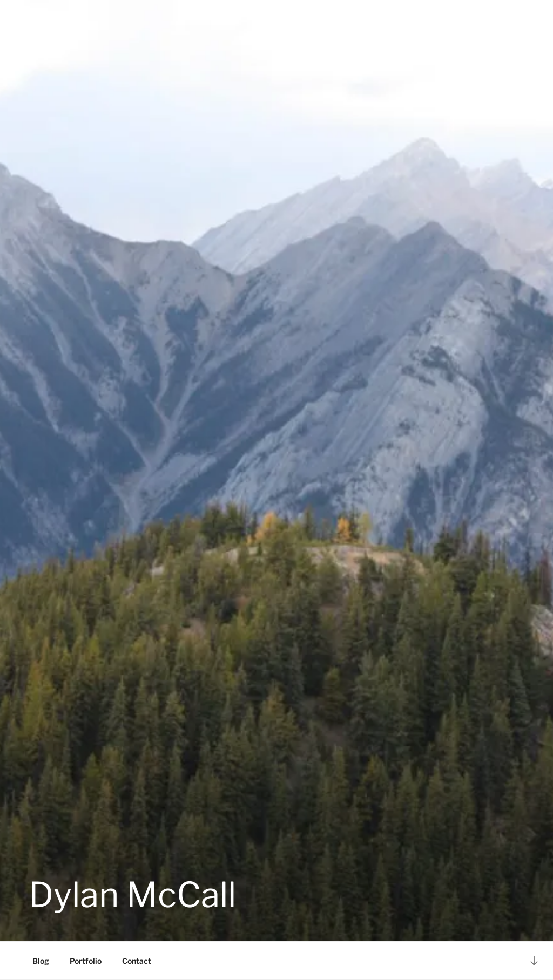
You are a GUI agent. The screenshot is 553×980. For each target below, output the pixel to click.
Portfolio (86, 961)
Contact (137, 961)
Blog (41, 961)
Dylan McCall (132, 895)
